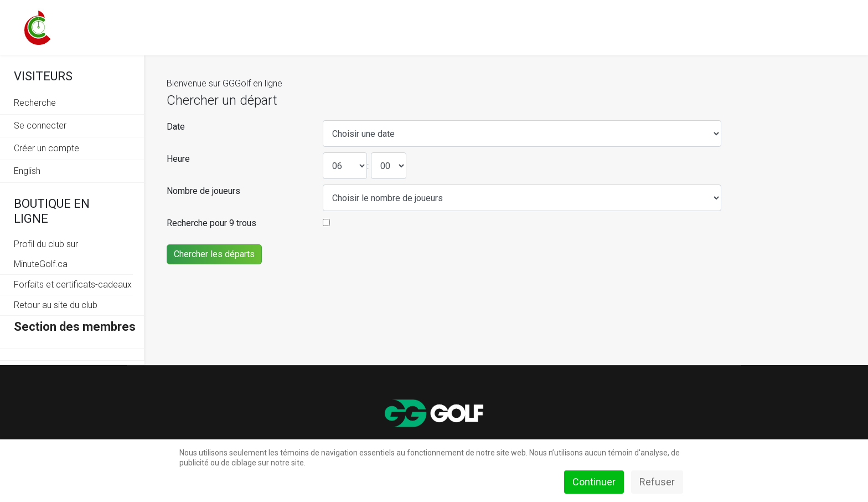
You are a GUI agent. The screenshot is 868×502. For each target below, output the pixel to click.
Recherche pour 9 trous (211, 223)
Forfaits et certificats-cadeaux (73, 285)
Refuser (657, 482)
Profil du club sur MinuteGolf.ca (46, 254)
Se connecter (40, 126)
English (27, 171)
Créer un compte (46, 148)
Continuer (594, 482)
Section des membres (75, 327)
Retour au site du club (56, 305)
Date (176, 127)
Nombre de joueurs (203, 191)
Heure (178, 159)
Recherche (35, 103)
